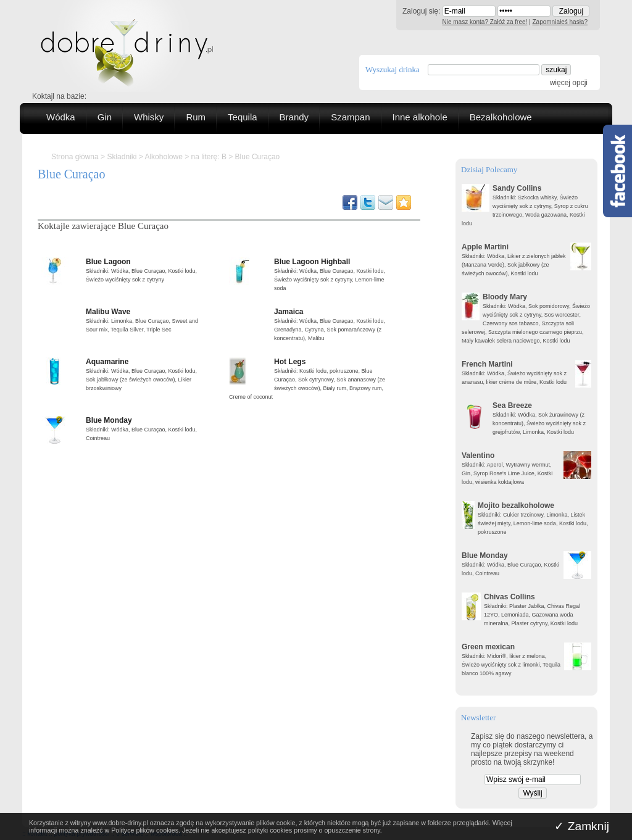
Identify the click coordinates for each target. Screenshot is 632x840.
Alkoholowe (163, 157)
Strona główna (75, 157)
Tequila (243, 117)
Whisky (149, 117)
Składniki (122, 157)
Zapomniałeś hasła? (560, 22)
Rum (196, 117)
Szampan (350, 117)
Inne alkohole (420, 117)
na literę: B (209, 157)
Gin (105, 117)
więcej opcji (569, 83)
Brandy (294, 117)
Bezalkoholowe (501, 117)
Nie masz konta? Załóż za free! (485, 22)
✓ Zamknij (582, 826)
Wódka (61, 117)
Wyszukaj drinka (393, 69)
